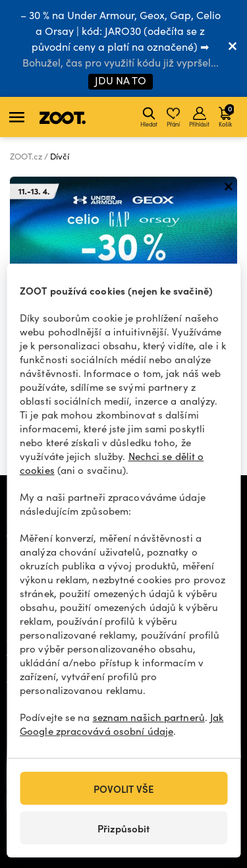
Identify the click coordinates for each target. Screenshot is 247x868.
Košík (226, 115)
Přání (173, 117)
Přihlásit (199, 117)
